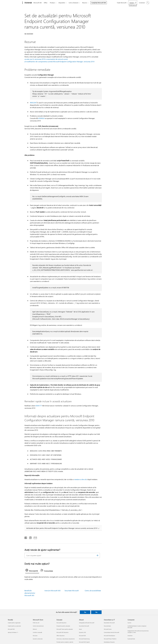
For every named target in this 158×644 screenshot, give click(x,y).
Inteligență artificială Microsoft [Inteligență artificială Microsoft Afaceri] (87, 623)
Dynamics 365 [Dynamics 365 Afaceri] (82, 632)
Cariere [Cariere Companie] (129, 623)
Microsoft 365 (38, 3)
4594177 (39, 406)
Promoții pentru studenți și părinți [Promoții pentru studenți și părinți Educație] (65, 642)
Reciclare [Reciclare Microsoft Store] (35, 636)
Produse (52, 3)
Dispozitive (62, 3)
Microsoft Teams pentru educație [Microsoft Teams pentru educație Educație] (65, 629)
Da (85, 612)
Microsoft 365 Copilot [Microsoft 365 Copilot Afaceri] (84, 642)
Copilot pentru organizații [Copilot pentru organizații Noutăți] (14, 623)
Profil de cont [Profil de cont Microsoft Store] (36, 623)
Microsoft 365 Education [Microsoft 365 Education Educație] (62, 632)
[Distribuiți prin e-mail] (34, 537)
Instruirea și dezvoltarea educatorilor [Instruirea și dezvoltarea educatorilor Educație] (66, 639)
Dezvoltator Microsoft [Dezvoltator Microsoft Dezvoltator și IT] (109, 623)
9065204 (33, 103)
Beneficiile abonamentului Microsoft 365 (30, 593)
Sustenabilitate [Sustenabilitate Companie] (131, 639)
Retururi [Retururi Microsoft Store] (35, 629)
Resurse (85, 3)
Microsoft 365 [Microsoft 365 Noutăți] (11, 629)
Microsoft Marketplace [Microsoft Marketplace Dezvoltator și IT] (109, 636)
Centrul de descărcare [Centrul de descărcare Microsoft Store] (38, 626)
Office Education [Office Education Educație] (61, 636)
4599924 (41, 118)
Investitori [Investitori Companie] (130, 636)
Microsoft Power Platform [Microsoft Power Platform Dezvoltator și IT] (110, 639)
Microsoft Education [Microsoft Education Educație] (61, 623)
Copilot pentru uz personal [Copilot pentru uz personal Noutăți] (14, 626)
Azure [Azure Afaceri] (80, 629)
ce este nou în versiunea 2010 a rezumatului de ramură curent (46, 59)
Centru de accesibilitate (93, 591)
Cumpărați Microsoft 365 (99, 3)
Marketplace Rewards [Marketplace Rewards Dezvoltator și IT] (109, 642)
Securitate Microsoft (72, 591)
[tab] (32, 571)
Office (46, 3)
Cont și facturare (74, 3)
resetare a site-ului (81, 479)
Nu (96, 612)
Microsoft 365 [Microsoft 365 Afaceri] (82, 636)
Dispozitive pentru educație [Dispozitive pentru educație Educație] (63, 626)
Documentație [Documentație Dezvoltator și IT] (107, 626)
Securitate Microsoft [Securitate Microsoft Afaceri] (84, 626)
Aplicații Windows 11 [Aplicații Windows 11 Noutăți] (13, 632)
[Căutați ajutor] (133, 3)
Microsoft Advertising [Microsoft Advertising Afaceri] (84, 639)
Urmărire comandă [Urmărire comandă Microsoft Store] (37, 632)
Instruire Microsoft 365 (53, 591)
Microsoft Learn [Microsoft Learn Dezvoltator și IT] (108, 629)
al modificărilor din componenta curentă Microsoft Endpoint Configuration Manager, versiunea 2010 (59, 62)
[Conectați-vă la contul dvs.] (144, 3)
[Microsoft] (15, 3)
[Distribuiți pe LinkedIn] (30, 537)
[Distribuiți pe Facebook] (26, 537)
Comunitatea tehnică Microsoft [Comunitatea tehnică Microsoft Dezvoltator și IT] (111, 632)
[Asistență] (28, 3)
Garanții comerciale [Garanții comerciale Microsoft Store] (38, 639)
